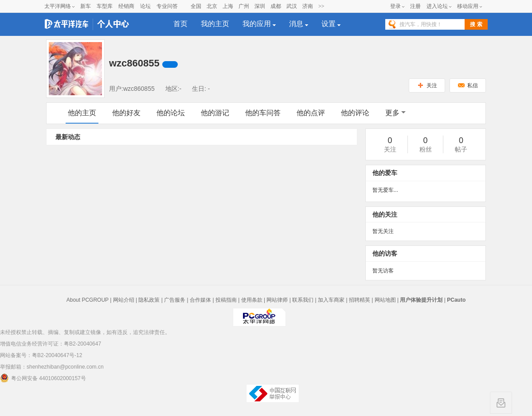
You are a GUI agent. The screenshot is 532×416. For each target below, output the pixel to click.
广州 (244, 6)
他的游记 (215, 113)
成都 (276, 6)
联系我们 (303, 300)
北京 (212, 6)
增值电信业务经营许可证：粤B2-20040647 (51, 344)
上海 (228, 6)
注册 (415, 6)
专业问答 (167, 6)
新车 (86, 6)
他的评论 (355, 113)
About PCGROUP (88, 300)
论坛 (145, 6)
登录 (395, 6)
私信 (468, 86)
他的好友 (126, 113)
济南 (308, 6)
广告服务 (175, 300)
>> (321, 6)
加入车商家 (331, 300)
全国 (196, 6)
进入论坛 (437, 6)
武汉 (292, 6)
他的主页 (82, 113)
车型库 (105, 6)
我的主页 (215, 24)
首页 (180, 24)
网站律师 (277, 300)
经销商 (126, 6)
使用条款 (252, 300)
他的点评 (311, 113)
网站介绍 (124, 300)
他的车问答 (263, 113)
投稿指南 (226, 300)
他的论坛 (171, 113)
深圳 (260, 6)
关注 (427, 86)
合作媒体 (200, 300)
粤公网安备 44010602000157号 (43, 378)
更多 (395, 113)
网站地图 (385, 300)
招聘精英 (360, 300)
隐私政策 (149, 300)
